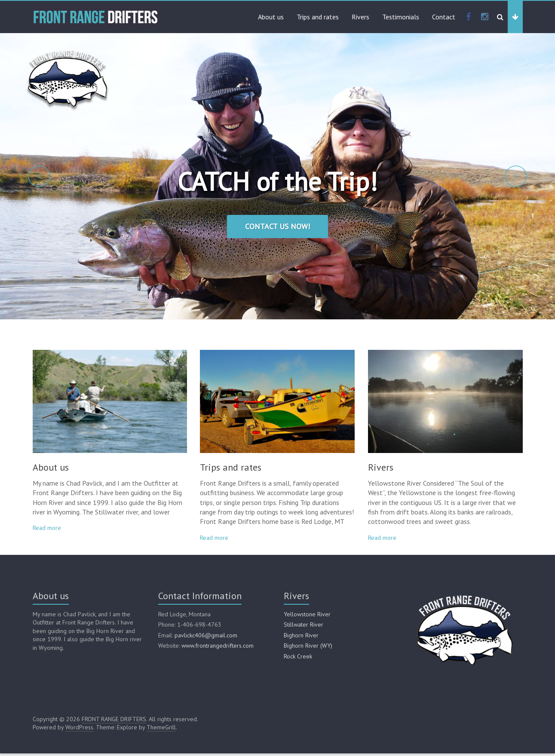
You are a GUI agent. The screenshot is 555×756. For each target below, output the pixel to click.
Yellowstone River (307, 617)
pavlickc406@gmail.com (206, 638)
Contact (444, 17)
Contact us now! (277, 226)
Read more (47, 530)
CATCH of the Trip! (277, 181)
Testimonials (401, 17)
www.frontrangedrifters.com (218, 648)
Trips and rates (318, 17)
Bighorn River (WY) (308, 648)
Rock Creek (298, 659)
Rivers (360, 17)
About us (271, 17)
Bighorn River (301, 638)
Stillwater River (304, 627)
